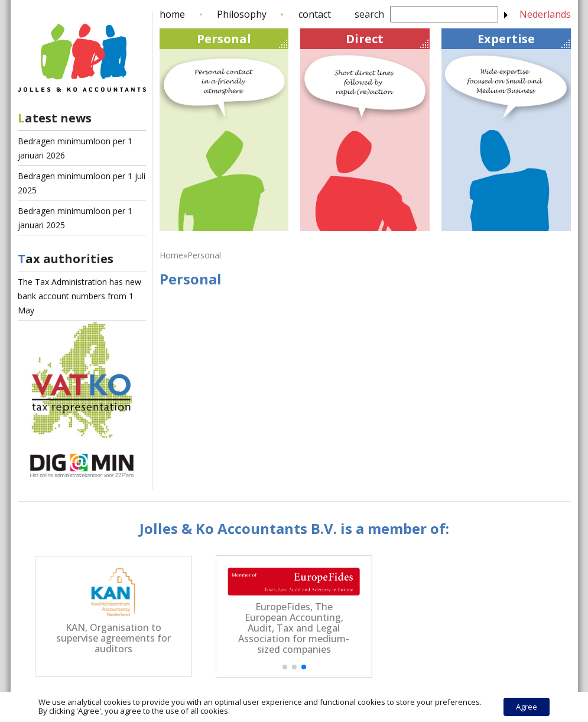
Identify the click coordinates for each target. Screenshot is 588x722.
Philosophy (242, 14)
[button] (285, 667)
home (172, 14)
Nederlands (545, 14)
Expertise (524, 39)
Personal (242, 39)
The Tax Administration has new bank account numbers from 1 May (79, 296)
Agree (527, 707)
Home (171, 255)
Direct (387, 39)
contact (315, 14)
